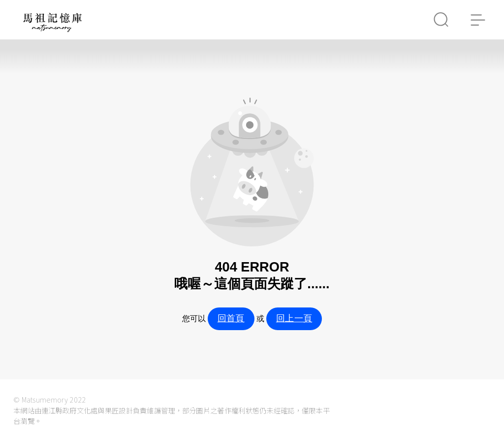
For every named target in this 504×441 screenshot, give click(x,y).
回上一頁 (294, 318)
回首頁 (231, 318)
